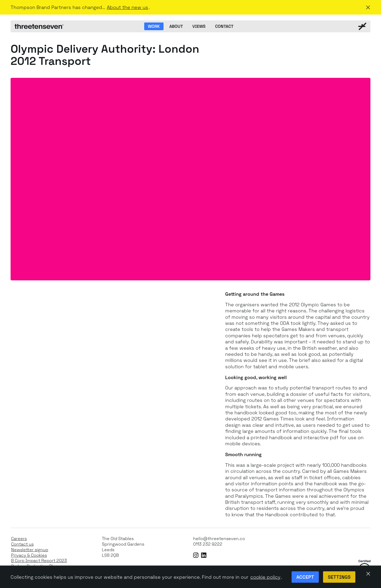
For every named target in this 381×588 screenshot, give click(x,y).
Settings (339, 577)
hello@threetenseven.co (219, 539)
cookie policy (265, 577)
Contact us (22, 544)
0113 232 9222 (208, 544)
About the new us (128, 7)
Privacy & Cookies (29, 555)
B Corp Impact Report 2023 (39, 561)
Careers (19, 539)
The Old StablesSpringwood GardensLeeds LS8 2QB (123, 547)
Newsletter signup (30, 550)
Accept (305, 577)
